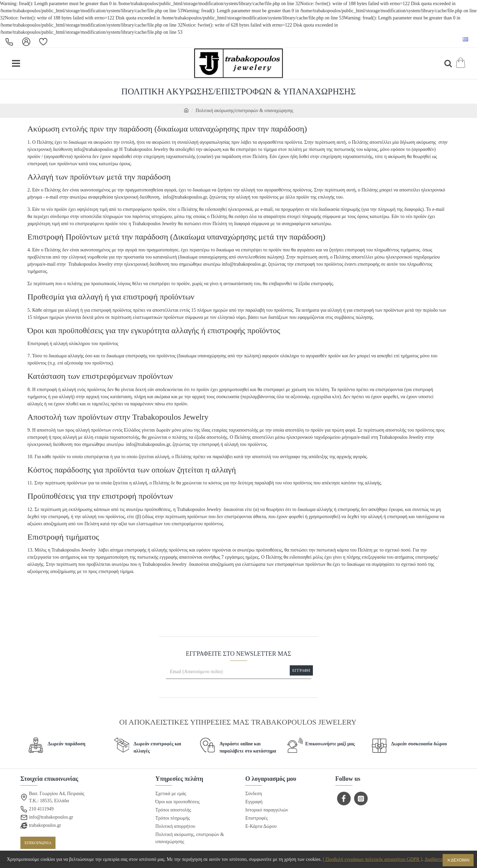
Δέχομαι (460, 860)
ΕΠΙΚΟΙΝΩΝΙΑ (38, 843)
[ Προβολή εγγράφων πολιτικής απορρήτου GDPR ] (372, 859)
